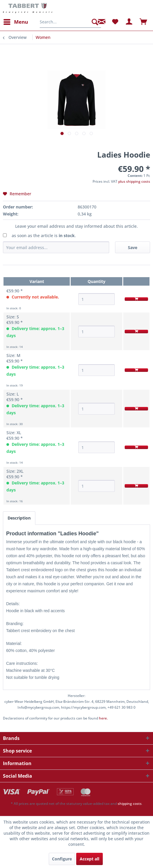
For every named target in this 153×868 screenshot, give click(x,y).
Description (19, 518)
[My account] (129, 22)
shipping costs (130, 804)
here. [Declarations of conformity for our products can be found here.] (103, 718)
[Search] (95, 22)
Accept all (89, 859)
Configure (62, 859)
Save (133, 247)
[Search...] (70, 22)
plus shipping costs (134, 181)
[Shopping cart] (144, 22)
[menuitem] (15, 22)
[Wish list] (115, 22)
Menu (16, 21)
